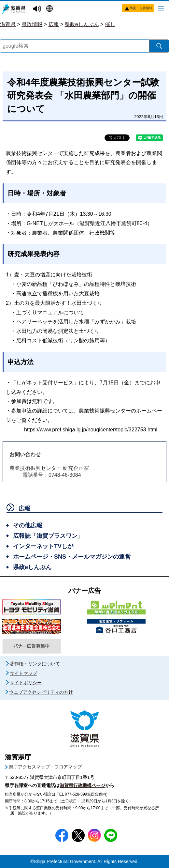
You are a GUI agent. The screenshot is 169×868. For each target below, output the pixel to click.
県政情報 (32, 24)
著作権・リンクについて (35, 664)
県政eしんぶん (82, 24)
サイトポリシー (26, 683)
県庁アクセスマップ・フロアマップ (45, 767)
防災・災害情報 (141, 8)
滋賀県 (8, 24)
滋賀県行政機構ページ (82, 785)
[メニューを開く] (161, 8)
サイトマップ (23, 673)
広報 (54, 24)
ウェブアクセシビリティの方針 (41, 692)
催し (110, 24)
